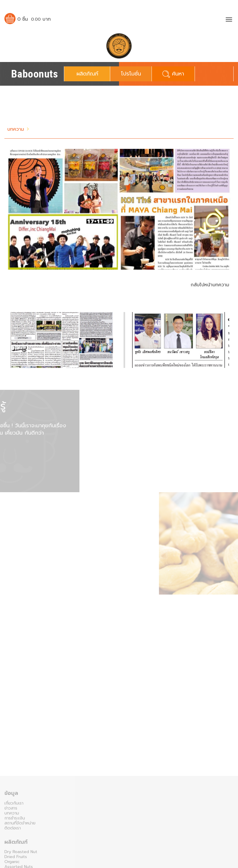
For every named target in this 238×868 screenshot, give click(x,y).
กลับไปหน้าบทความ (210, 285)
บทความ (16, 129)
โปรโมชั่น (131, 74)
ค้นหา (173, 74)
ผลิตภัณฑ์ (87, 74)
